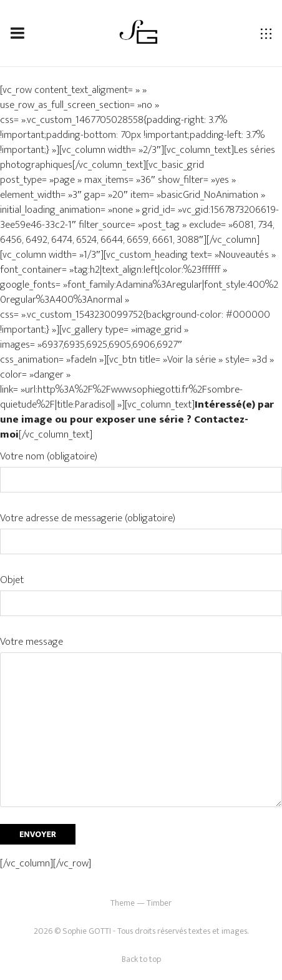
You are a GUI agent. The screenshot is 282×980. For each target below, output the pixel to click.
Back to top (141, 959)
